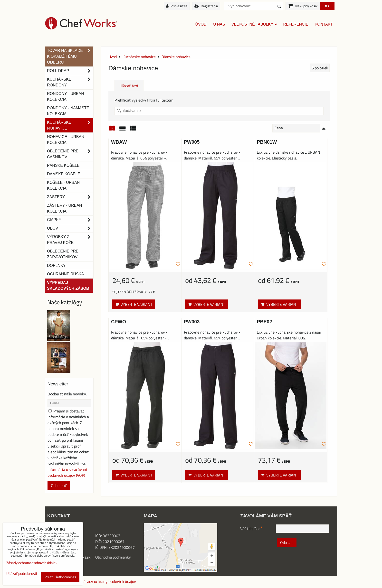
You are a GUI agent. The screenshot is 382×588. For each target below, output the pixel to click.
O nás (219, 24)
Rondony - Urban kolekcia (66, 97)
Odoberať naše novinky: (67, 394)
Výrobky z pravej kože (70, 240)
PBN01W (267, 142)
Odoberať (59, 485)
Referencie (296, 24)
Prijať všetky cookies (60, 577)
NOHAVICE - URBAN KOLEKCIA (66, 140)
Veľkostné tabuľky (254, 24)
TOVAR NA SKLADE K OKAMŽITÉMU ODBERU (70, 56)
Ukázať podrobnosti (22, 574)
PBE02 (264, 322)
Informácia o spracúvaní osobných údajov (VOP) (67, 472)
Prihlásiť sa (177, 6)
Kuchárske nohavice (70, 125)
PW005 (192, 142)
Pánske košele (63, 165)
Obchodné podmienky (113, 557)
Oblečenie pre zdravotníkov (63, 254)
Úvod (201, 24)
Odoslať (287, 542)
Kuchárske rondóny (70, 82)
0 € (327, 6)
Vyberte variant (134, 304)
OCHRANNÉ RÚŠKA (65, 274)
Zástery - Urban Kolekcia (64, 208)
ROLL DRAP (70, 71)
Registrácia (206, 6)
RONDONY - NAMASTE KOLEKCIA (68, 111)
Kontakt (324, 24)
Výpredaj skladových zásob (68, 285)
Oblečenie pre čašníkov (70, 154)
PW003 (192, 322)
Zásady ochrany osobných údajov (109, 581)
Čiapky (70, 220)
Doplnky (56, 266)
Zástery (70, 197)
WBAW (119, 142)
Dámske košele (64, 174)
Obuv (70, 228)
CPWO (119, 322)
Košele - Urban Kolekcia (63, 185)
